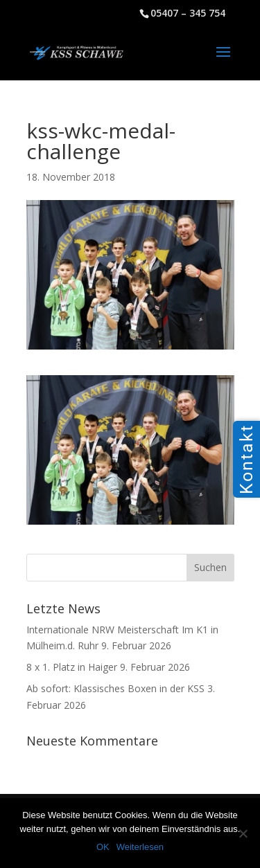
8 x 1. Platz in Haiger (72, 667)
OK (103, 847)
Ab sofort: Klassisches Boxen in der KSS (115, 688)
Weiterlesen (140, 847)
